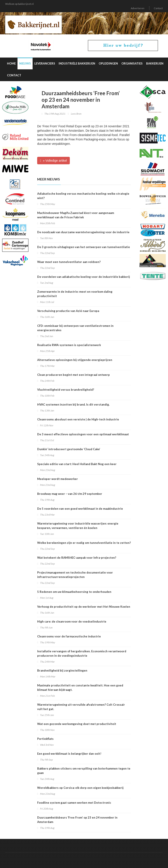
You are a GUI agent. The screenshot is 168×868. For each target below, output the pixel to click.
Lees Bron (76, 114)
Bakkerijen (155, 63)
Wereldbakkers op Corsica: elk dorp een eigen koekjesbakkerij (80, 788)
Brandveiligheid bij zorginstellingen (62, 670)
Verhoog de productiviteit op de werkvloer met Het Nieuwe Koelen (84, 607)
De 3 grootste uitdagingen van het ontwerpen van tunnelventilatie (84, 247)
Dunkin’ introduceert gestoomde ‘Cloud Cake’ (69, 449)
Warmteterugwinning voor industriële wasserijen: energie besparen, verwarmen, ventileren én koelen (78, 526)
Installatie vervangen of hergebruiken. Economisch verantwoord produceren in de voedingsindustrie (82, 653)
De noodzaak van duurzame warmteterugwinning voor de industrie (83, 232)
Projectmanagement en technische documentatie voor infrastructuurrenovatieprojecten (75, 575)
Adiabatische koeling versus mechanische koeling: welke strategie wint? (83, 196)
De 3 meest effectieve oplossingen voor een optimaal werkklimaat (83, 434)
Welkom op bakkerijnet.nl (19, 4)
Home (11, 63)
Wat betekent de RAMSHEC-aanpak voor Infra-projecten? (77, 558)
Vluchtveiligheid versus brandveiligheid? (66, 390)
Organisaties (132, 63)
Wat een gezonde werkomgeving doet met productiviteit (77, 724)
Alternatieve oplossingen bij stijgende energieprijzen (75, 360)
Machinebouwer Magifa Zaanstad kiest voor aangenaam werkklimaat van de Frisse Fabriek (76, 215)
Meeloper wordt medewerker (58, 479)
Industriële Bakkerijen (77, 63)
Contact (158, 8)
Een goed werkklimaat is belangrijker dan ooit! (69, 754)
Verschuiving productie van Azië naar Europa (68, 311)
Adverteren (138, 8)
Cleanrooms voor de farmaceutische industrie (69, 636)
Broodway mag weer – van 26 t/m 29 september (70, 494)
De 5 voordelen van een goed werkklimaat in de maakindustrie (80, 509)
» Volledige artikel (53, 161)
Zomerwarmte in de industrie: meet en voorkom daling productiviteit (75, 294)
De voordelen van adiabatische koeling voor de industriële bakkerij (84, 277)
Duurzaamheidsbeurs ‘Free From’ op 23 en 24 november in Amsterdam (77, 820)
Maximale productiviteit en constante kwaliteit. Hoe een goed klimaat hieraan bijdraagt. (80, 688)
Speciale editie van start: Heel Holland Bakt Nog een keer (77, 464)
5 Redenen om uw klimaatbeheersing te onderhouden (74, 592)
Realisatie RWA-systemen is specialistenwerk (69, 345)
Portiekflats (45, 739)
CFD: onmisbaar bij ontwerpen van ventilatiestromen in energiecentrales (75, 328)
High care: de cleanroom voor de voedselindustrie (72, 621)
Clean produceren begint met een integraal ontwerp (73, 375)
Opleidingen (108, 63)
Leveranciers (45, 63)
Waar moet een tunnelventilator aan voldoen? (69, 262)
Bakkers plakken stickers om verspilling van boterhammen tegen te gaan (84, 771)
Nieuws (25, 63)
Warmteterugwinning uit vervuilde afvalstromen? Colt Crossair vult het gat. (81, 707)
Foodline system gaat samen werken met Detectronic (74, 803)
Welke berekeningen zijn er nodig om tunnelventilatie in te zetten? (84, 543)
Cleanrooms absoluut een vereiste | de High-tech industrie (78, 419)
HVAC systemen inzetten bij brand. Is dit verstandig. (73, 404)
